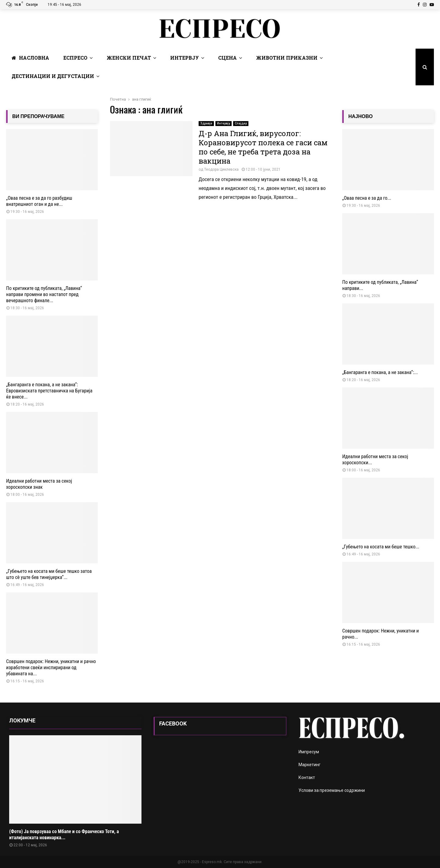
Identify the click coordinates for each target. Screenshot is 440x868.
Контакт (307, 777)
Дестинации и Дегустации (53, 76)
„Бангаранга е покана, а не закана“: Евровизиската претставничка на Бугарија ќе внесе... (49, 391)
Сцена (227, 58)
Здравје (206, 123)
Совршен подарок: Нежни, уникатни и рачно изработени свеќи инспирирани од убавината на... (51, 668)
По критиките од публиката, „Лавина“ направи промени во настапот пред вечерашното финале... (44, 294)
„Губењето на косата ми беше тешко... (381, 547)
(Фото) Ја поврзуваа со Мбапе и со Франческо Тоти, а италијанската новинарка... (64, 835)
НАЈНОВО (361, 116)
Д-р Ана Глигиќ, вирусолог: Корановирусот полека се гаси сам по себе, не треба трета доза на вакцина (263, 147)
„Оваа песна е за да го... (367, 198)
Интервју (185, 58)
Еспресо (75, 58)
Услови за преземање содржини (332, 790)
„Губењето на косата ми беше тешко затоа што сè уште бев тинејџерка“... (49, 574)
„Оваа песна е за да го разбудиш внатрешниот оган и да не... (39, 201)
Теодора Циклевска (221, 169)
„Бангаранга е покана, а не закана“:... (380, 372)
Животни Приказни (287, 58)
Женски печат (129, 58)
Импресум (309, 752)
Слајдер (241, 123)
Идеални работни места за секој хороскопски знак (39, 484)
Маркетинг (310, 765)
